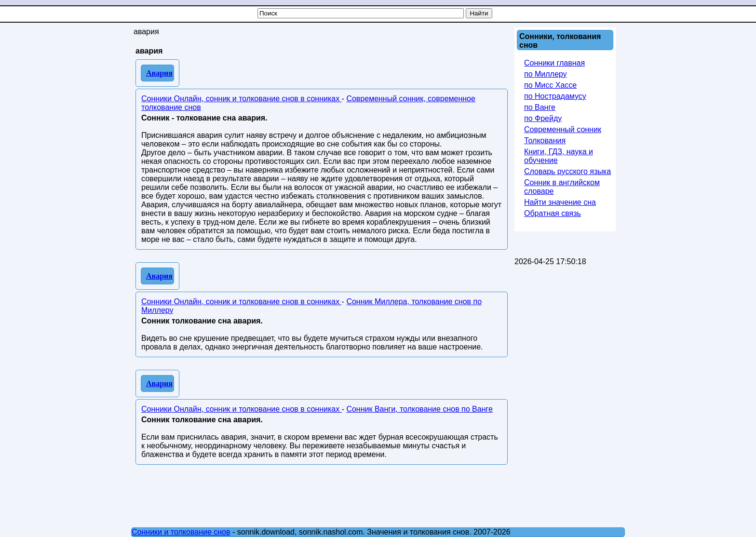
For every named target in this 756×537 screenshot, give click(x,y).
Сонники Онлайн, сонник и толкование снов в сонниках (242, 99)
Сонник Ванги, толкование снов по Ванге (419, 409)
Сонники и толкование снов (181, 532)
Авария (159, 73)
